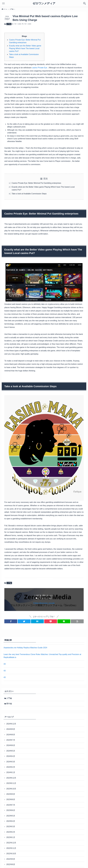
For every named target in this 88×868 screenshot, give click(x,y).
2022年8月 (11, 864)
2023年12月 (11, 778)
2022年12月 (11, 843)
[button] (11, 621)
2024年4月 (11, 756)
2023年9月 (11, 794)
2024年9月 (11, 729)
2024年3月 (11, 762)
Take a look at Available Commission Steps (29, 194)
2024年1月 (11, 772)
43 (5, 664)
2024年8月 (11, 735)
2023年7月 (11, 805)
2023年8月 (11, 799)
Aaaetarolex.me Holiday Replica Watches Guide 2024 (25, 648)
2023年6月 (11, 810)
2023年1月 (11, 837)
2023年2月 (11, 832)
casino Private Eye (40, 68)
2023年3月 (11, 827)
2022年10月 (11, 854)
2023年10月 (11, 789)
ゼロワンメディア (44, 3)
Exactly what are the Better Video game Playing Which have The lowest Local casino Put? (25, 48)
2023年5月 (11, 816)
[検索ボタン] (85, 3)
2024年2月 (11, 767)
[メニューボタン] (3, 3)
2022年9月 (11, 859)
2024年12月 (11, 724)
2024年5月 (11, 751)
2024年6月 (11, 745)
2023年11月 (11, 783)
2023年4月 (11, 821)
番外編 (9, 704)
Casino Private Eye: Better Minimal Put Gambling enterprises (36, 183)
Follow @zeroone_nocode (44, 603)
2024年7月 (11, 740)
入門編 (9, 24)
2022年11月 (11, 848)
